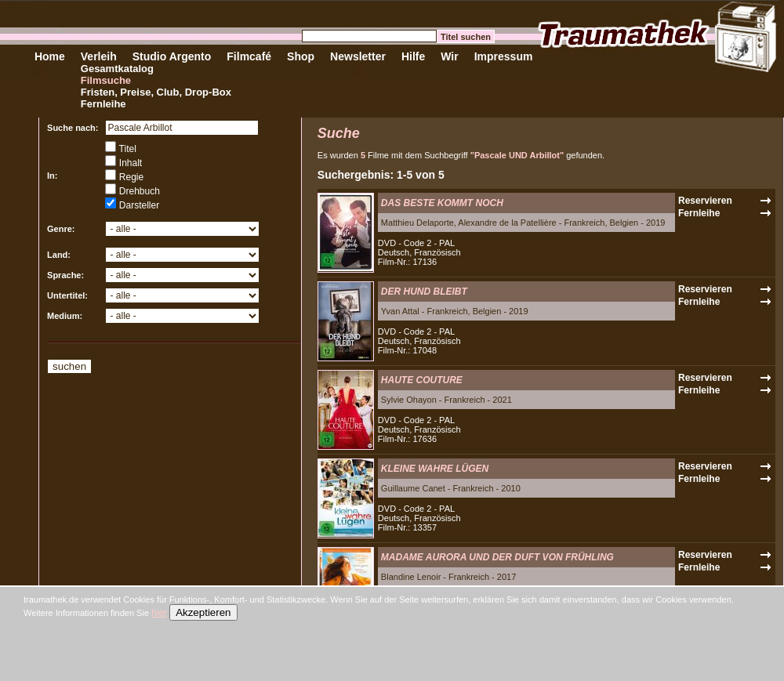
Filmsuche (106, 80)
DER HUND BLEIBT (424, 292)
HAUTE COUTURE (422, 380)
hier (159, 613)
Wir (449, 56)
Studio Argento (172, 56)
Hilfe (413, 56)
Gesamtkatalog (117, 69)
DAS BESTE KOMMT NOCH (442, 203)
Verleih (99, 56)
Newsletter (358, 56)
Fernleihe (103, 104)
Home (50, 56)
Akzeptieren (203, 612)
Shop (301, 56)
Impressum (504, 56)
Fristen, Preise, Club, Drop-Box (156, 92)
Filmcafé (249, 56)
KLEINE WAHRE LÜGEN (435, 469)
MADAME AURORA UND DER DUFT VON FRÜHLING (497, 557)
